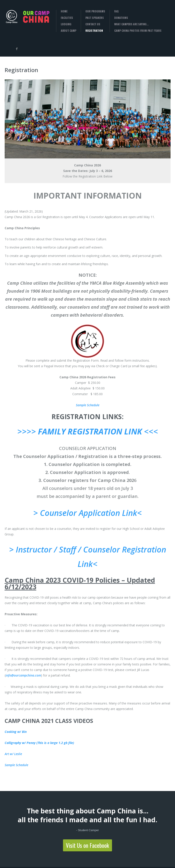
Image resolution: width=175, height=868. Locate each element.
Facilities (67, 18)
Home (64, 11)
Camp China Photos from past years (138, 31)
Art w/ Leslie (13, 754)
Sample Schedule (88, 405)
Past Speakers (95, 18)
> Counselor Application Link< (87, 513)
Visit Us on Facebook (87, 845)
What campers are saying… (131, 24)
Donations (121, 18)
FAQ (116, 11)
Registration (94, 31)
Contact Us (93, 24)
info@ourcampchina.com (23, 675)
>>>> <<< (88, 431)
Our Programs (95, 11)
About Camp (69, 31)
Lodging (66, 24)
